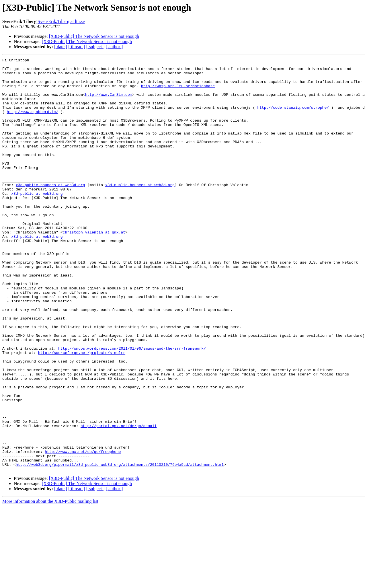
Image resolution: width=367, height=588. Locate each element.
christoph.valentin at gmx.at (94, 267)
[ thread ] (77, 47)
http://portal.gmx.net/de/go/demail (119, 500)
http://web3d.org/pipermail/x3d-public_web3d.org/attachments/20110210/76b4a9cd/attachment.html (120, 546)
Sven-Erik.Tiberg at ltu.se (61, 21)
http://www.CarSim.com (109, 102)
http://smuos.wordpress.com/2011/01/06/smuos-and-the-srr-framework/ (132, 407)
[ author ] (114, 47)
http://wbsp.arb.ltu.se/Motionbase (178, 92)
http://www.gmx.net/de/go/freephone (83, 531)
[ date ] (61, 47)
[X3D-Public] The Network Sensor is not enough (94, 36)
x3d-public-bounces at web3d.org (50, 211)
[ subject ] (95, 47)
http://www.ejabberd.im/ (33, 123)
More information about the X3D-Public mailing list (50, 583)
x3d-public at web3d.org (37, 221)
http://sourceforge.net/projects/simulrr (82, 412)
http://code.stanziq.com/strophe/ (293, 118)
